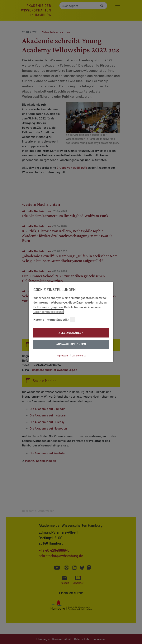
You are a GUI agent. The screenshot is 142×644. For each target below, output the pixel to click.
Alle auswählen (71, 333)
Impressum (62, 355)
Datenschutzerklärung (48, 312)
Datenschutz (79, 355)
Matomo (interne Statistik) (54, 319)
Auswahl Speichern (71, 344)
